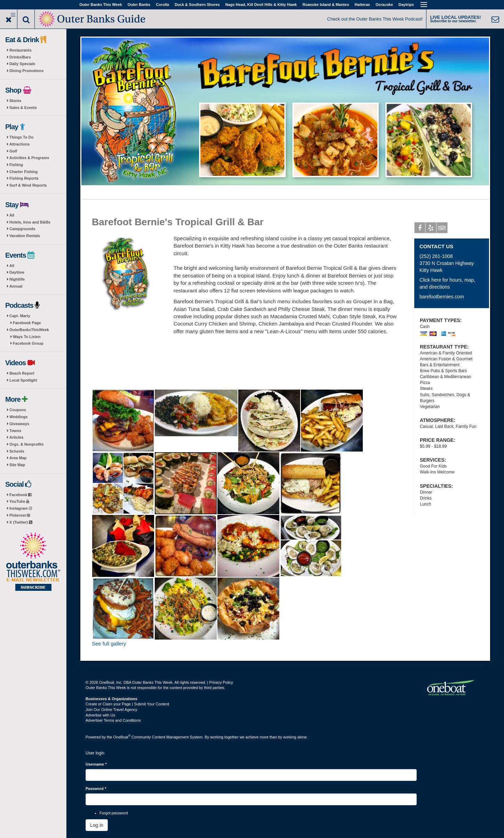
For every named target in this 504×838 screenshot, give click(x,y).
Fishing (16, 165)
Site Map (17, 465)
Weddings (18, 417)
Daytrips (406, 5)
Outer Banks (139, 5)
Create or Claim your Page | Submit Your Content (127, 704)
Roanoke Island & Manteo (326, 5)
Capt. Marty (20, 316)
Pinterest (20, 515)
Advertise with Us (100, 715)
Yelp (431, 229)
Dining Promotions (26, 71)
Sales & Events (23, 108)
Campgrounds (22, 229)
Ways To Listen (27, 337)
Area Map (18, 458)
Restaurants (21, 50)
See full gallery (109, 644)
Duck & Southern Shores (197, 5)
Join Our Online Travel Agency (111, 710)
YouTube (19, 501)
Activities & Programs (29, 158)
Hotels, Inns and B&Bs (30, 222)
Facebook (20, 495)
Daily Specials (22, 64)
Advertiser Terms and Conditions (113, 720)
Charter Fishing (23, 172)
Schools (17, 451)
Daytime (17, 272)
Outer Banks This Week (101, 5)
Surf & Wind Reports (28, 185)
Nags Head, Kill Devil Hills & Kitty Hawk (261, 5)
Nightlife (17, 279)
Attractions (19, 144)
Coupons (18, 410)
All (12, 215)
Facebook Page (27, 323)
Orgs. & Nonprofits (26, 444)
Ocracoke (384, 5)
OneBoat (122, 737)
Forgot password (114, 813)
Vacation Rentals (25, 236)
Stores (15, 101)
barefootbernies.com (442, 297)
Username (96, 764)
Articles (16, 437)
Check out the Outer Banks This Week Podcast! (375, 19)
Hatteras (362, 5)
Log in (97, 825)
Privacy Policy (221, 682)
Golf (13, 151)
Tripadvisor (442, 229)
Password (96, 789)
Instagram (21, 508)
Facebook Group (28, 343)
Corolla (162, 5)
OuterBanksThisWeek (29, 330)
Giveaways (19, 424)
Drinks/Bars (20, 57)
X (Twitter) (21, 522)
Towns (15, 431)
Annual (16, 286)
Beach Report (22, 373)
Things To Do (21, 137)
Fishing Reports (24, 178)
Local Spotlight (23, 380)
